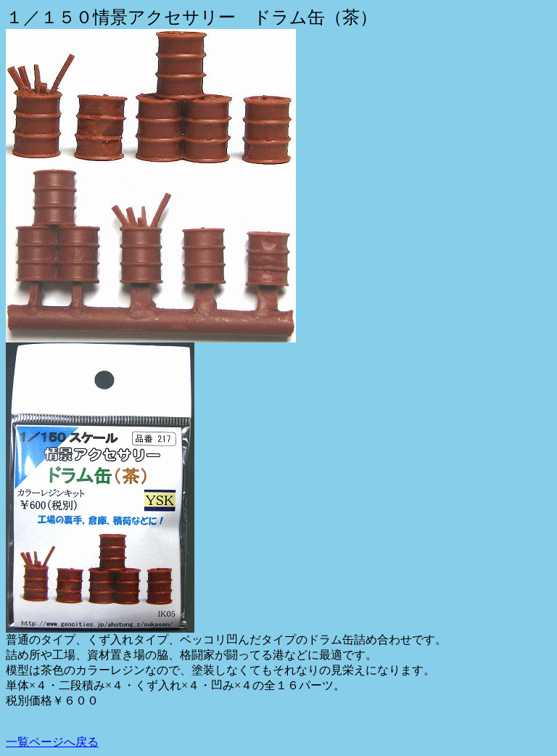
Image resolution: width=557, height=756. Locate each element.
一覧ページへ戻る (52, 742)
